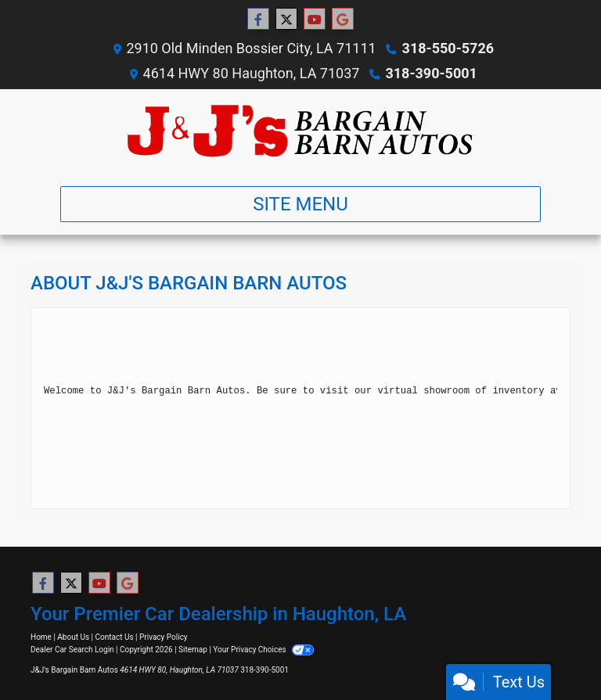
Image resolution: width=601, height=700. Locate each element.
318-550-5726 (448, 48)
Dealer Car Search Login (72, 650)
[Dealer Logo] (301, 131)
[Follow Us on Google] (343, 20)
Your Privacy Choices (263, 650)
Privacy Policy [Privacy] (164, 637)
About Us (73, 637)
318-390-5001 (431, 73)
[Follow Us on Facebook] (258, 20)
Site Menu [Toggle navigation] (300, 204)
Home (41, 637)
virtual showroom (423, 391)
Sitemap (193, 650)
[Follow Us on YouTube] (315, 20)
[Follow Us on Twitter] (286, 20)
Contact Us (115, 637)
